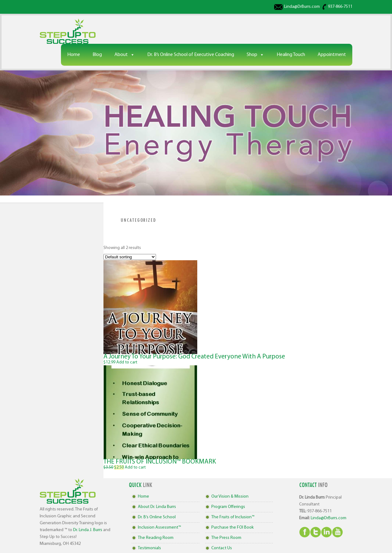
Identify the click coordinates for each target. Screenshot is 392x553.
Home (74, 55)
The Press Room (226, 538)
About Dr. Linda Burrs (157, 507)
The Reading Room (156, 538)
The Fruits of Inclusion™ (233, 517)
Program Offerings (228, 507)
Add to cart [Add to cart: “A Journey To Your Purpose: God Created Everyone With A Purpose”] (127, 362)
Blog (97, 55)
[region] (196, 133)
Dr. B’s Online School (157, 517)
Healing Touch (291, 55)
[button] (196, 133)
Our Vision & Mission (230, 497)
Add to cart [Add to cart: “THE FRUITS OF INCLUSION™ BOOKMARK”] (135, 467)
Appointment (332, 55)
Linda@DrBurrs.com (302, 7)
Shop (252, 55)
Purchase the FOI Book (232, 528)
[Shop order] (130, 257)
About (121, 55)
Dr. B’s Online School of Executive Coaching (191, 55)
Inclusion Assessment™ (159, 528)
